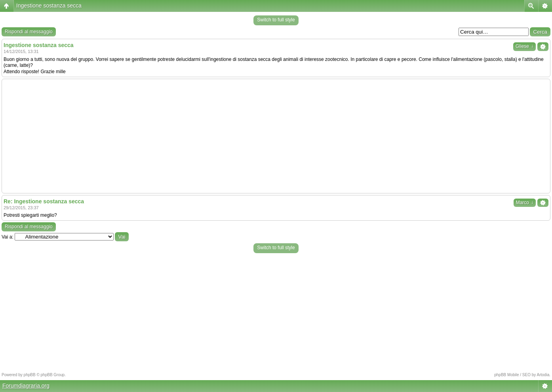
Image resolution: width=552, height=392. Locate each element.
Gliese (524, 46)
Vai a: (8, 237)
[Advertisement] (276, 136)
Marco (525, 203)
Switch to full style (276, 20)
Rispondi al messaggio (29, 32)
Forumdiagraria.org (26, 386)
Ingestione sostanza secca (49, 6)
